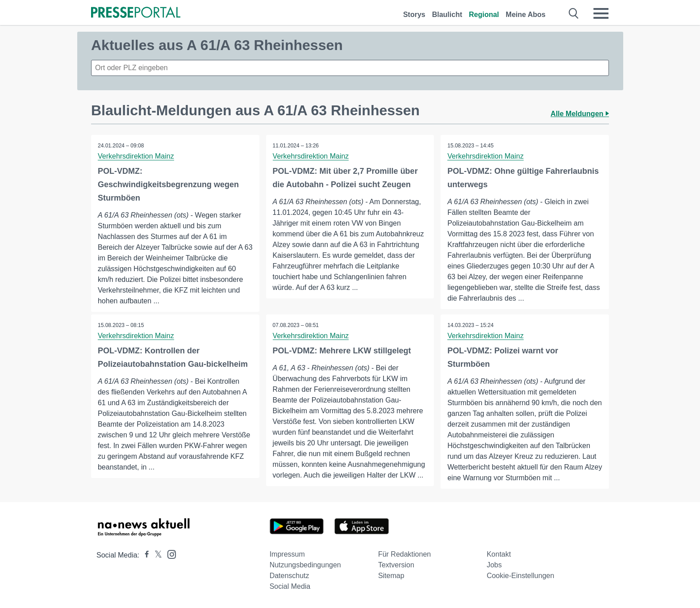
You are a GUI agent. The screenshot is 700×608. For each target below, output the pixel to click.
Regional (484, 15)
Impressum (287, 554)
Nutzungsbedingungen (305, 565)
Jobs (494, 565)
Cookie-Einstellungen (520, 576)
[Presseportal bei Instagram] (169, 554)
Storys (414, 15)
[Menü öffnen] (601, 13)
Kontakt (499, 554)
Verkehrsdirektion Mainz (136, 156)
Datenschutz (290, 576)
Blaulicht (447, 15)
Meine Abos (526, 15)
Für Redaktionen (404, 554)
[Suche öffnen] (574, 13)
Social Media (290, 586)
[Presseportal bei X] (156, 555)
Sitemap (391, 576)
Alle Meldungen (580, 114)
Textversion (396, 565)
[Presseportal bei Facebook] (144, 555)
